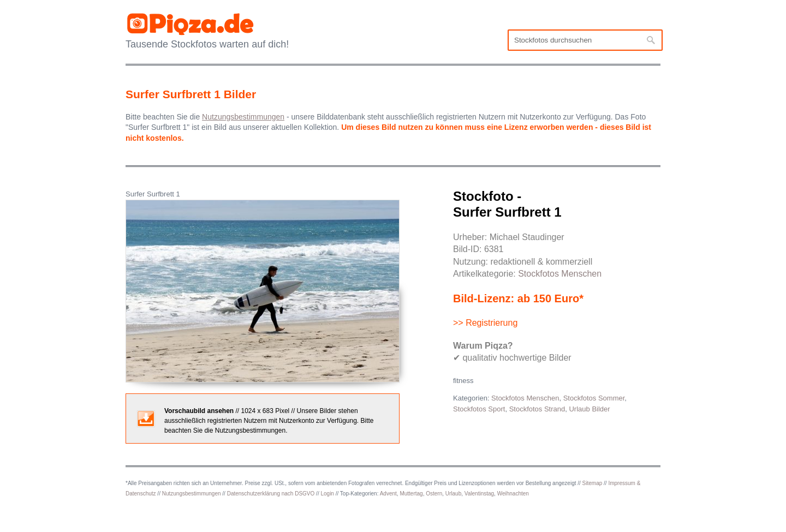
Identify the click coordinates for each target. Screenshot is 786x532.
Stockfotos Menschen (560, 274)
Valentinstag (479, 494)
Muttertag (411, 494)
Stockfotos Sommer (594, 398)
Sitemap (593, 483)
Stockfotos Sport (479, 409)
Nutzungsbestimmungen (192, 494)
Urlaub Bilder (589, 409)
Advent (388, 494)
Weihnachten (513, 494)
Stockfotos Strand (537, 409)
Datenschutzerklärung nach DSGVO (271, 494)
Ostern (434, 494)
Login (327, 494)
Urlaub (453, 494)
